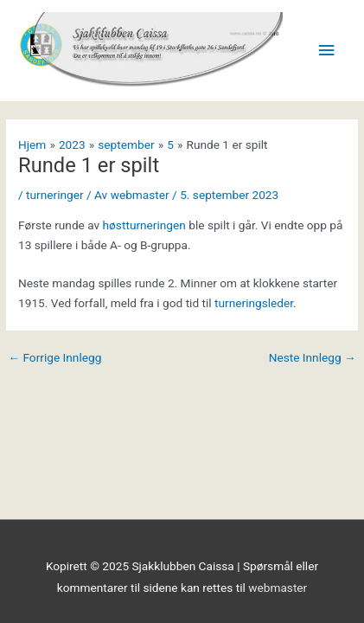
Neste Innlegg (313, 358)
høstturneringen (146, 225)
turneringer (55, 195)
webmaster (278, 588)
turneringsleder (254, 303)
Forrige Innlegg (54, 358)
